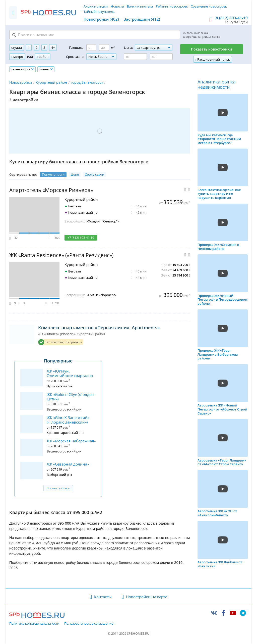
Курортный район (51, 83)
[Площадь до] (104, 48)
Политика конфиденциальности (34, 624)
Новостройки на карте (147, 597)
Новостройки (21, 83)
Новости (117, 6)
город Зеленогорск (87, 83)
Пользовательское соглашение (89, 624)
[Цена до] (161, 57)
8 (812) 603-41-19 (232, 18)
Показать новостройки (212, 50)
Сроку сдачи (94, 175)
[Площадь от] (91, 48)
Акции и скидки (96, 6)
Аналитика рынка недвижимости (216, 85)
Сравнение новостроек (209, 6)
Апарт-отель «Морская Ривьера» (51, 190)
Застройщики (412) (142, 19)
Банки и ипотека (140, 6)
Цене (75, 175)
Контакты (103, 597)
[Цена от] (135, 57)
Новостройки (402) (101, 19)
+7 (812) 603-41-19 (81, 238)
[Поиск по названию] (71, 35)
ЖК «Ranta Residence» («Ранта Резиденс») (61, 256)
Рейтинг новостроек (172, 6)
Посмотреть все (58, 488)
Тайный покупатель (99, 12)
